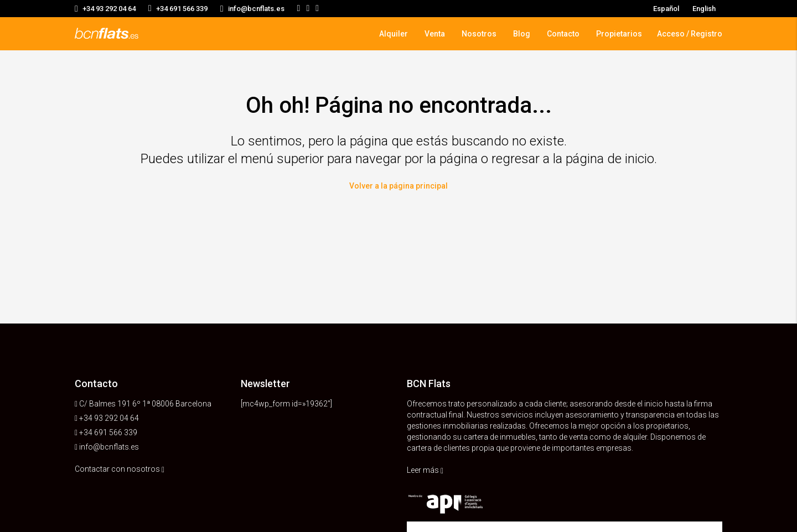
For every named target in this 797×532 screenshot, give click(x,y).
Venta (435, 34)
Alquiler (394, 34)
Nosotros (479, 34)
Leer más (425, 470)
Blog (522, 34)
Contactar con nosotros (120, 469)
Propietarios (619, 34)
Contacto (563, 34)
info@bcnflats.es (109, 447)
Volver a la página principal (398, 185)
